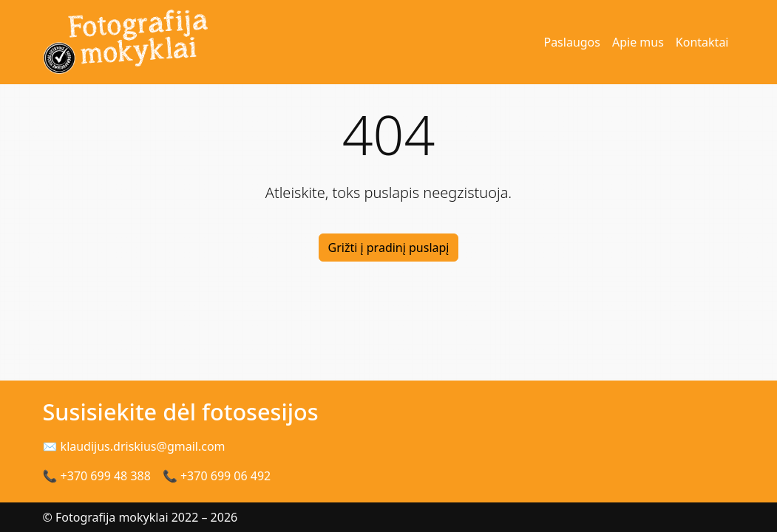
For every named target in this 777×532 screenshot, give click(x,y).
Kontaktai (702, 42)
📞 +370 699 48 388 (97, 476)
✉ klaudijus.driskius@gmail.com (134, 446)
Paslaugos (572, 42)
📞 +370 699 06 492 (217, 476)
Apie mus (638, 42)
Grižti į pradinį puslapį (389, 248)
